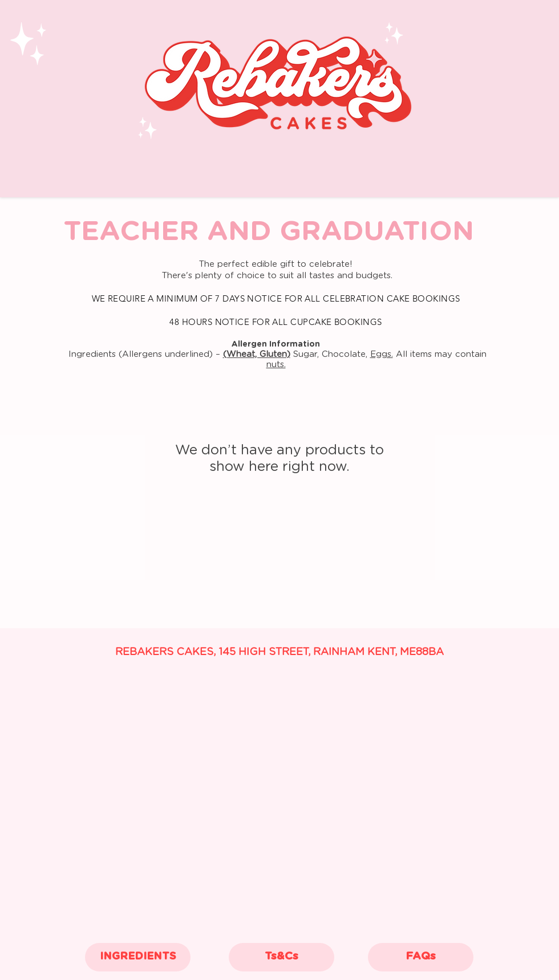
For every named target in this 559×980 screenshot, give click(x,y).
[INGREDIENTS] (138, 957)
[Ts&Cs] (281, 957)
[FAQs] (421, 957)
